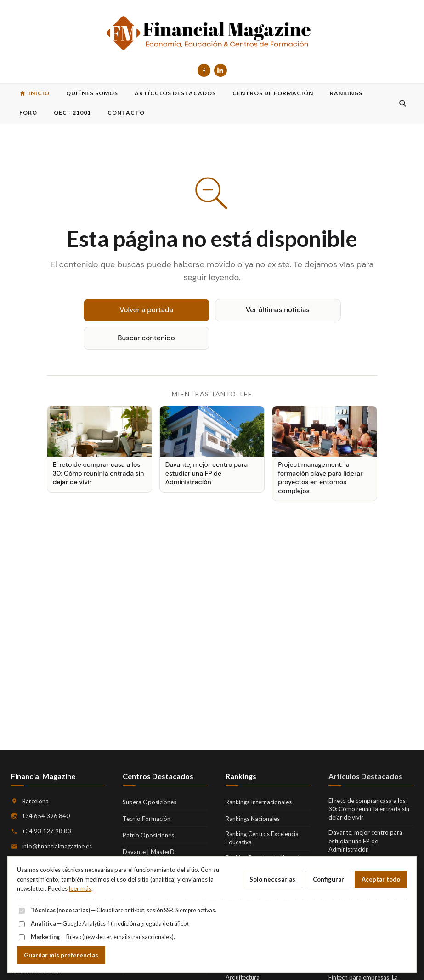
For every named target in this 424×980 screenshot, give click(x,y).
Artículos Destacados (365, 776)
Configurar (328, 879)
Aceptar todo (381, 879)
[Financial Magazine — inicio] (212, 34)
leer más (80, 888)
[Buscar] (402, 103)
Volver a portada (146, 310)
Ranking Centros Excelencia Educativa (262, 838)
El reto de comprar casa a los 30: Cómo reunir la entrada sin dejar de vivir (369, 809)
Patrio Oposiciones (148, 835)
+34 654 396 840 (46, 816)
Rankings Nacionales (253, 819)
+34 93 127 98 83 (47, 831)
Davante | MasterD (149, 852)
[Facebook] (204, 70)
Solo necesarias (272, 879)
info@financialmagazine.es (57, 846)
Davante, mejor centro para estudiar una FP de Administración (365, 841)
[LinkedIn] (220, 70)
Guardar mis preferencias (61, 955)
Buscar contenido (146, 338)
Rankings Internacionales (259, 802)
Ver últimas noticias (278, 310)
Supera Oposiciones (150, 802)
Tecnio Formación (147, 819)
